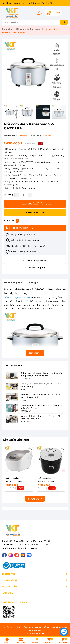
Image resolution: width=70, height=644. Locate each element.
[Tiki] (29, 555)
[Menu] (66, 13)
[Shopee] (17, 555)
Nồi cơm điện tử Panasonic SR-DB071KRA (47, 481)
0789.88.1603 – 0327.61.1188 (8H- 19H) (31, 545)
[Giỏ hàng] (53, 13)
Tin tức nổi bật (13, 366)
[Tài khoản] (39, 13)
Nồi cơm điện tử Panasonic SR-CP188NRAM (14, 481)
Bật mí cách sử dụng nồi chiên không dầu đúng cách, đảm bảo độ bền (41, 374)
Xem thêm (35, 499)
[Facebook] (4, 555)
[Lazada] (23, 555)
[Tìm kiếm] (64, 22)
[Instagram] (11, 555)
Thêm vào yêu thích (35, 261)
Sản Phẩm (16, 440)
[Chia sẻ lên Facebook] (17, 221)
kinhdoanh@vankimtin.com (23, 548)
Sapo (42, 634)
